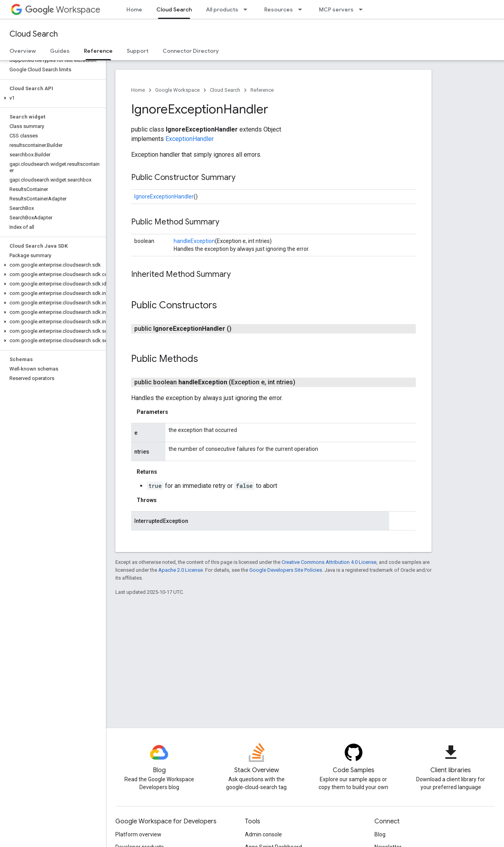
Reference (262, 90)
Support (138, 51)
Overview (23, 51)
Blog (380, 834)
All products (222, 9)
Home (134, 9)
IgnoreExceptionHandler (164, 196)
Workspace (63, 10)
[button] (51, 98)
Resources (279, 9)
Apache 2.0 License (181, 570)
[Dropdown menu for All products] (248, 9)
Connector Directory (191, 51)
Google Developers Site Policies (286, 570)
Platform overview (138, 834)
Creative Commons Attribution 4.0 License (329, 562)
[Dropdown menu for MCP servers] (363, 9)
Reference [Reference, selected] (98, 51)
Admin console (263, 834)
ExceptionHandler (190, 139)
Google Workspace (177, 90)
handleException (194, 241)
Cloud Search (34, 34)
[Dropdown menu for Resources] (302, 9)
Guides (60, 51)
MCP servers (336, 9)
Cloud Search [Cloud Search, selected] (174, 9)
